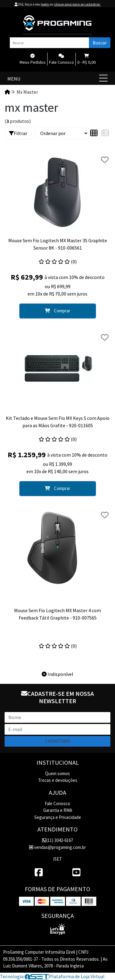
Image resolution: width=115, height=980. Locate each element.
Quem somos (57, 773)
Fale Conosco (57, 803)
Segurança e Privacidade (58, 817)
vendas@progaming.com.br (57, 847)
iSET (58, 859)
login (45, 4)
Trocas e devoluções (58, 780)
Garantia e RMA (58, 810)
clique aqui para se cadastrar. (77, 4)
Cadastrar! (58, 741)
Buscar (100, 43)
